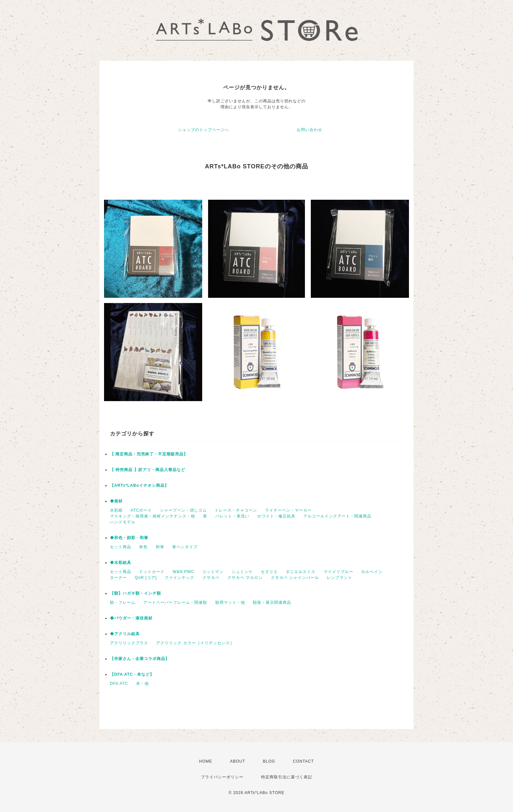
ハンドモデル (123, 522)
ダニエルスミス (301, 572)
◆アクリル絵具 (125, 634)
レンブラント (340, 578)
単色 (143, 547)
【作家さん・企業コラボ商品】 (140, 659)
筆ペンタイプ (185, 547)
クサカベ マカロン (245, 578)
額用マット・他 (230, 602)
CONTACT (303, 761)
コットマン (213, 572)
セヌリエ (269, 572)
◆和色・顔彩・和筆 (129, 538)
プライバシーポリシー (222, 777)
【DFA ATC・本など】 (132, 674)
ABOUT (238, 761)
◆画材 (116, 501)
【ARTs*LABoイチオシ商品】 (139, 485)
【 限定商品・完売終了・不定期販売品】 (149, 454)
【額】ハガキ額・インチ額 (135, 593)
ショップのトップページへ (203, 130)
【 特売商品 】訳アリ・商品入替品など (148, 470)
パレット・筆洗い (232, 516)
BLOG (269, 761)
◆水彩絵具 (121, 563)
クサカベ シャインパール (295, 578)
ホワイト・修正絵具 (276, 516)
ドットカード (152, 572)
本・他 (142, 684)
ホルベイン (372, 572)
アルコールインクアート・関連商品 (337, 516)
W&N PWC (184, 572)
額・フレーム (123, 602)
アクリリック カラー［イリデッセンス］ (195, 643)
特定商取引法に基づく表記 (287, 777)
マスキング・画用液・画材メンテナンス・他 (152, 516)
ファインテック (179, 578)
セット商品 (121, 547)
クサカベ (211, 578)
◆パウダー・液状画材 (131, 618)
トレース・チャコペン (236, 510)
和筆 (160, 547)
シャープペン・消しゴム (183, 510)
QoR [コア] (146, 578)
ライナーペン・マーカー (288, 510)
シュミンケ (242, 572)
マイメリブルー (338, 572)
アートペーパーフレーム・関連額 (175, 602)
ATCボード (141, 510)
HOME (206, 761)
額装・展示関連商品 (272, 602)
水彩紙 (116, 510)
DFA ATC (119, 684)
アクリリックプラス (129, 643)
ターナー (118, 578)
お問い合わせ (310, 130)
